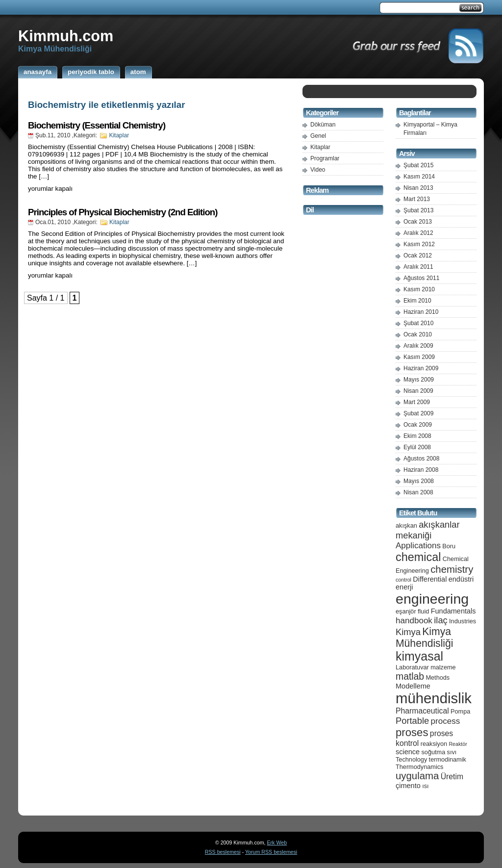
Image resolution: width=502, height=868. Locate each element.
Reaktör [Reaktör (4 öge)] (458, 744)
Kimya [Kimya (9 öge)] (408, 632)
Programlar (325, 158)
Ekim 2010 (417, 301)
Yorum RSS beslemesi (271, 852)
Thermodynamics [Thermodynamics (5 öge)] (419, 767)
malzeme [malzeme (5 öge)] (443, 667)
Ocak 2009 (418, 425)
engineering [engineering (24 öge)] (432, 599)
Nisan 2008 (418, 492)
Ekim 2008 (417, 436)
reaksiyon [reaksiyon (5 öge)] (434, 744)
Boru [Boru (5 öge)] (449, 546)
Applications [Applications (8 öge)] (418, 546)
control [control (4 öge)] (403, 580)
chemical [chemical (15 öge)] (418, 557)
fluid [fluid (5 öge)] (423, 611)
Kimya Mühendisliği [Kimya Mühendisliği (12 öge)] (425, 637)
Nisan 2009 (418, 391)
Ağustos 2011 (421, 278)
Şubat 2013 (418, 210)
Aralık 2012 (418, 233)
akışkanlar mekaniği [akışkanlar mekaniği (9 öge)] (428, 530)
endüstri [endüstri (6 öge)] (461, 579)
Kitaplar (119, 135)
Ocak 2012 (418, 255)
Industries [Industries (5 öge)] (463, 621)
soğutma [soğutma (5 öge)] (434, 752)
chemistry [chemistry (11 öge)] (452, 569)
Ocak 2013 (418, 222)
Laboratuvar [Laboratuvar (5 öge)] (412, 667)
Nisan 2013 (418, 188)
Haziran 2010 (421, 312)
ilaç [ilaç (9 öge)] (441, 620)
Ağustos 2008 (421, 459)
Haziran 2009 (421, 368)
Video (318, 170)
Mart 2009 (417, 402)
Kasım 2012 (419, 244)
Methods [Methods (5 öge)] (438, 677)
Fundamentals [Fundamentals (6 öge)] (453, 611)
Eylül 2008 (417, 447)
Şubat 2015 (418, 165)
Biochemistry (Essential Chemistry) (97, 125)
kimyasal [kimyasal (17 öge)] (419, 656)
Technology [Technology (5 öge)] (411, 759)
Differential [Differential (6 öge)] (430, 579)
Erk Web (277, 842)
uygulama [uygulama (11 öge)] (417, 776)
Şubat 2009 (418, 413)
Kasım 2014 (419, 177)
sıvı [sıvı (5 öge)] (452, 752)
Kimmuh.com (66, 36)
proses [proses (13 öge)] (412, 732)
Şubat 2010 (418, 323)
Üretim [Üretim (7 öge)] (452, 777)
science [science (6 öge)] (408, 752)
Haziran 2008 (421, 470)
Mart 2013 (417, 199)
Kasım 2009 (419, 357)
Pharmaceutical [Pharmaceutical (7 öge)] (422, 711)
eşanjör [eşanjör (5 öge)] (406, 611)
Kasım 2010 (419, 289)
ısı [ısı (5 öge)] (425, 786)
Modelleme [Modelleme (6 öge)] (413, 686)
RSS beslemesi (223, 852)
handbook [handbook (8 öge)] (414, 621)
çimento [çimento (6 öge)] (408, 786)
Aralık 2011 (418, 267)
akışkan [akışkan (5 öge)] (406, 525)
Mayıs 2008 (419, 481)
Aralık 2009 (418, 346)
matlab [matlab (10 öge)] (410, 676)
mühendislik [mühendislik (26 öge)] (434, 698)
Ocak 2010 (418, 334)
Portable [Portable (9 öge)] (412, 721)
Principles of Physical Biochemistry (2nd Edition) (123, 212)
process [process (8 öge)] (446, 721)
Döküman (323, 125)
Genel (318, 136)
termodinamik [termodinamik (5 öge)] (448, 759)
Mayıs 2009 (419, 380)
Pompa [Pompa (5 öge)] (460, 711)
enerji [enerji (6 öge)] (404, 587)
